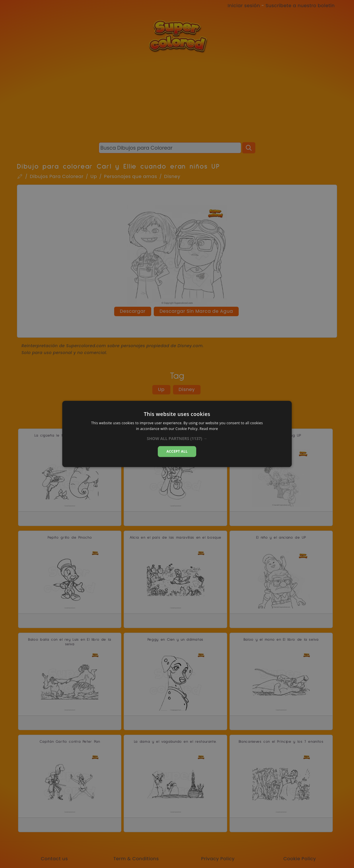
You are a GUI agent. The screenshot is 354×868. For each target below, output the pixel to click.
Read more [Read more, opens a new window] (209, 429)
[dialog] (177, 434)
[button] (177, 439)
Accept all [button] (177, 451)
